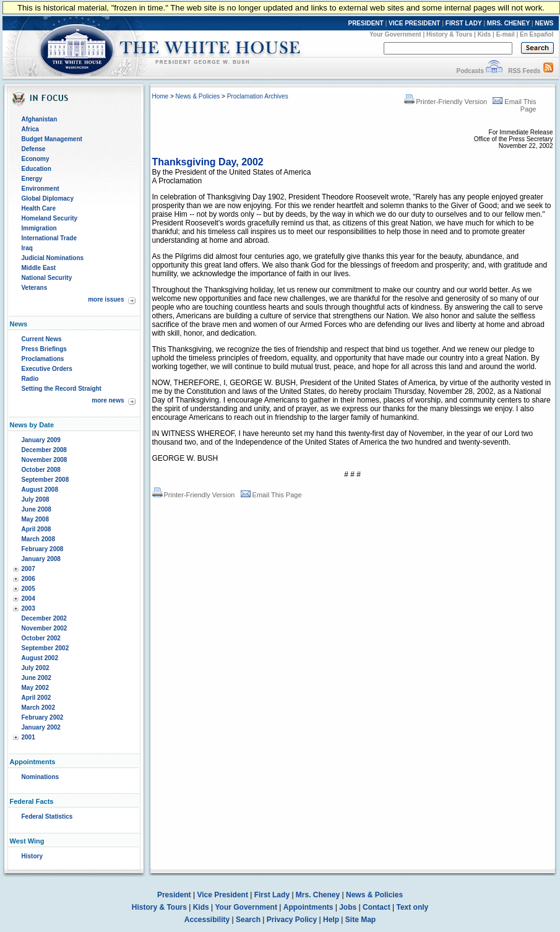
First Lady (272, 895)
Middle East (39, 268)
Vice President (222, 895)
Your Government (395, 34)
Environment (41, 189)
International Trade (49, 238)
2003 (28, 608)
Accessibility (207, 920)
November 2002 (45, 628)
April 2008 (37, 529)
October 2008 (41, 470)
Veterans (35, 288)
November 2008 (45, 460)
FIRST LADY (464, 23)
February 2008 (43, 549)
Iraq (27, 248)
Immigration (39, 228)
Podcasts (470, 71)
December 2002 (44, 618)
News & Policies (198, 96)
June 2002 (37, 678)
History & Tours (449, 34)
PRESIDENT (365, 23)
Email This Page (271, 495)
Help (331, 920)
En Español (536, 34)
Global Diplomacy (48, 198)
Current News (42, 339)
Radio (30, 379)
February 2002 (43, 717)
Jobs (348, 907)
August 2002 (40, 658)
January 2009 (41, 440)
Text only (412, 907)
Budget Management (52, 139)
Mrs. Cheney (318, 895)
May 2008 (35, 519)
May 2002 (35, 688)
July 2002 (36, 668)
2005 (28, 589)
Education (37, 169)
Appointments (308, 907)
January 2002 (41, 727)
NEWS (545, 23)
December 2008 (44, 450)
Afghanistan (40, 119)
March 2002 (38, 708)
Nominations (41, 777)
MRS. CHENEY (508, 23)
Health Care (39, 208)
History (32, 856)
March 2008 (38, 539)
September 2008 (45, 480)
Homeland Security (50, 218)
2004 (28, 599)
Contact (377, 907)
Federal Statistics (47, 817)
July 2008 (36, 499)
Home (161, 96)
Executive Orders (47, 369)
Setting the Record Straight (62, 389)
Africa (30, 129)
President (174, 895)
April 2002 (37, 698)
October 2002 (41, 638)
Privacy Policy (292, 920)
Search (248, 920)
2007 (28, 569)
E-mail (506, 34)
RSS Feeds (524, 71)
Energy (32, 179)
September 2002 (45, 648)
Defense (34, 149)
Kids (485, 34)
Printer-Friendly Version (446, 102)
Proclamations (43, 359)
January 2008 (41, 559)
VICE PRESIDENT (414, 23)
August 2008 (40, 490)
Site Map (360, 920)
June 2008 (37, 509)
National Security (47, 278)
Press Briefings (44, 349)
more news (108, 400)
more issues (106, 299)
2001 (28, 737)
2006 (28, 579)
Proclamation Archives (258, 96)
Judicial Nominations (53, 258)
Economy (36, 159)
